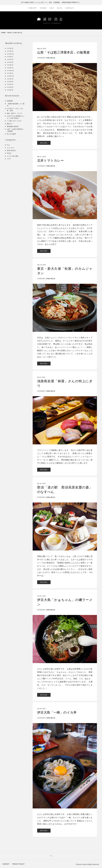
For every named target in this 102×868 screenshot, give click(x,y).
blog (8, 145)
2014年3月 (10, 84)
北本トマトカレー (50, 161)
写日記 (9, 153)
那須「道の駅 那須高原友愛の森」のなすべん (65, 490)
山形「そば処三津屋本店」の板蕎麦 (63, 53)
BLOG (60, 8)
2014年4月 (10, 82)
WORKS (43, 8)
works (9, 159)
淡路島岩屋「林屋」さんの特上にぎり (65, 384)
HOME (3, 33)
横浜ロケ (10, 124)
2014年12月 (10, 76)
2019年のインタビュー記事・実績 (15, 110)
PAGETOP (51, 856)
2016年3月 (10, 65)
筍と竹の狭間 (11, 134)
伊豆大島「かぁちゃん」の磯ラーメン (65, 602)
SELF (52, 8)
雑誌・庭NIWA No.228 (14, 113)
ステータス (11, 148)
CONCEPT (32, 8)
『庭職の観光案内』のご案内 (16, 105)
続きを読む (44, 143)
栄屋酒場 (10, 101)
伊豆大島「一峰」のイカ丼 (57, 713)
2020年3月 (10, 48)
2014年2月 (10, 87)
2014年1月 (10, 90)
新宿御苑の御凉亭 (13, 127)
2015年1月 (10, 73)
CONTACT (69, 8)
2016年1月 (10, 68)
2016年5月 (10, 60)
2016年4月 (10, 62)
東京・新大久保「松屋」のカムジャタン (65, 271)
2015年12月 (10, 71)
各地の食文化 (51, 58)
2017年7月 (10, 57)
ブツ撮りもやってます (14, 121)
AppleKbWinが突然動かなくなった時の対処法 (16, 117)
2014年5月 (10, 79)
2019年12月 (10, 54)
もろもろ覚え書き (13, 156)
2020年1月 (10, 51)
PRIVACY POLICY (19, 864)
